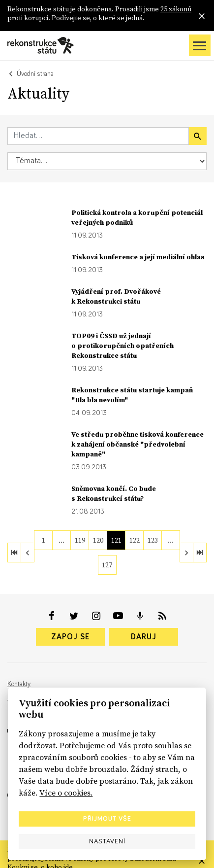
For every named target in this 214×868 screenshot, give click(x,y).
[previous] (28, 553)
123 (153, 540)
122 (135, 540)
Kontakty (19, 684)
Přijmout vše (107, 819)
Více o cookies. (66, 793)
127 (107, 565)
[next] (186, 553)
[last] (200, 553)
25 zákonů (176, 9)
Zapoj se (70, 637)
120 (98, 540)
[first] (14, 553)
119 (80, 540)
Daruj (144, 637)
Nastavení (107, 841)
